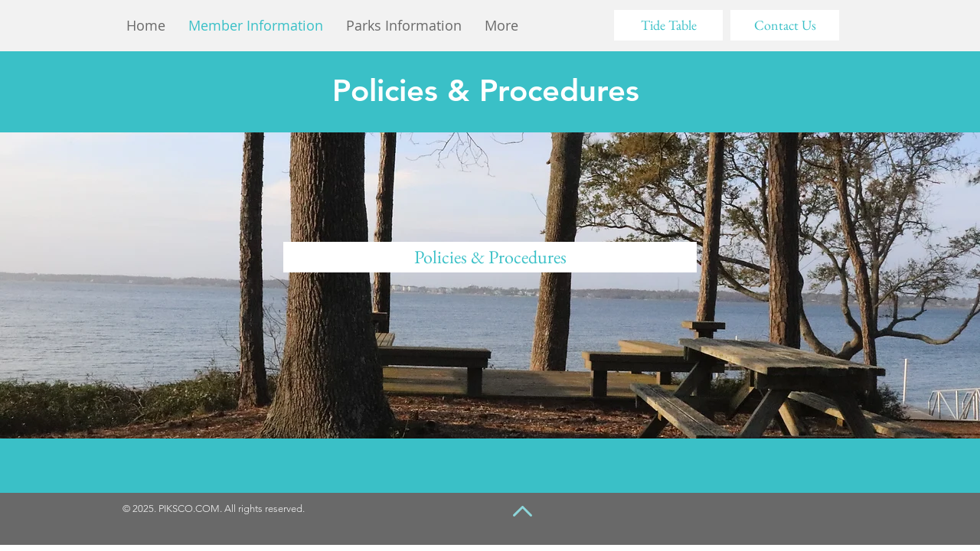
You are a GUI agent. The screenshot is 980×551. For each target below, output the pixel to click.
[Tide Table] (668, 25)
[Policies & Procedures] (490, 257)
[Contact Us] (785, 25)
